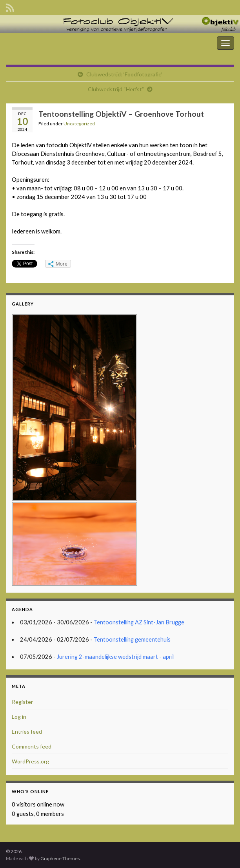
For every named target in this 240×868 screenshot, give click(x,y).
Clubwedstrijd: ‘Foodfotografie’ (124, 74)
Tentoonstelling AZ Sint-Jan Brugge (139, 622)
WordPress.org (30, 761)
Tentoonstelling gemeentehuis (132, 639)
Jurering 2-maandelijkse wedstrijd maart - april (115, 657)
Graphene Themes (60, 858)
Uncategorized (79, 124)
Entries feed (27, 731)
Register (22, 702)
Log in (19, 717)
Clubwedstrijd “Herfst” (116, 89)
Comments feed (32, 746)
